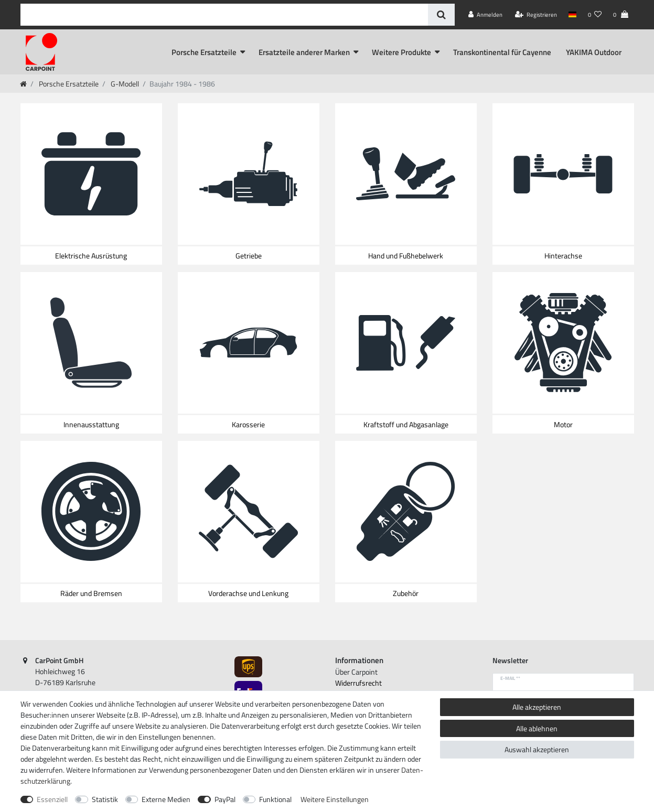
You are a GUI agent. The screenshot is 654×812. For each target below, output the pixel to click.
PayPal (225, 799)
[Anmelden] (485, 15)
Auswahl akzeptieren (537, 749)
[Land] (572, 15)
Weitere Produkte (401, 52)
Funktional (275, 799)
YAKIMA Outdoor (594, 52)
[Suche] (441, 15)
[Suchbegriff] (224, 15)
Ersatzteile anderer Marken (304, 52)
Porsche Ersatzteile (204, 52)
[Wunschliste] (595, 15)
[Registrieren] (536, 15)
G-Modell (124, 84)
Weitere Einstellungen (335, 799)
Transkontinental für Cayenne (502, 52)
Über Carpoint (356, 672)
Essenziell (52, 799)
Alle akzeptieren (537, 707)
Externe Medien (166, 799)
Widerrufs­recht (358, 683)
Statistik (105, 799)
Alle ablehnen (537, 728)
